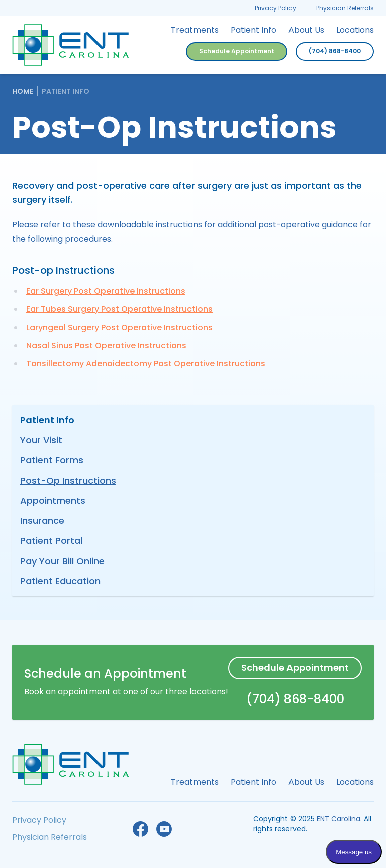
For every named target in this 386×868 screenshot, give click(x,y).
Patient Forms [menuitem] (52, 460)
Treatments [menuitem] (195, 30)
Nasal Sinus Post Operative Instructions (106, 345)
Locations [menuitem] (355, 30)
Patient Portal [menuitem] (51, 541)
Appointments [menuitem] (53, 500)
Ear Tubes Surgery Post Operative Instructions (119, 309)
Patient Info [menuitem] (254, 30)
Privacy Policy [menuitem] (275, 8)
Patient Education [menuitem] (60, 581)
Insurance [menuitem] (42, 521)
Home (23, 91)
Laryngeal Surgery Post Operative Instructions (119, 327)
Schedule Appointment (237, 51)
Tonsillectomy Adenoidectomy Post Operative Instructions (146, 364)
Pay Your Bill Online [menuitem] (62, 561)
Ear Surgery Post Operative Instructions (106, 291)
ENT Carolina (339, 819)
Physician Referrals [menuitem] (345, 8)
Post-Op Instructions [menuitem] (68, 480)
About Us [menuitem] (306, 30)
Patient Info (66, 91)
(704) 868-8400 (335, 51)
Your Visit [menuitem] (41, 440)
